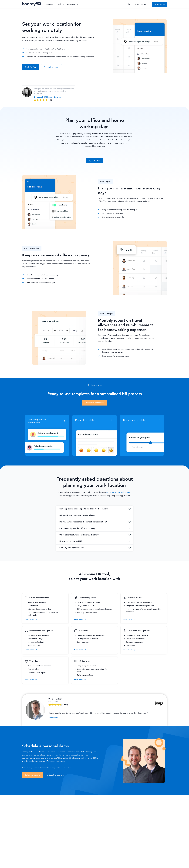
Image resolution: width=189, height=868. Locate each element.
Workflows (83, 631)
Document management (139, 631)
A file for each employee (37, 602)
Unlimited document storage (137, 635)
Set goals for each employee (39, 635)
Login (127, 4)
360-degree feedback (36, 642)
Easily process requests (86, 606)
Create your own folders (135, 639)
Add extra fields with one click (39, 609)
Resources (73, 4)
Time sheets (35, 661)
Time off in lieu (33, 669)
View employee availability (87, 612)
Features (50, 4)
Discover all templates (95, 403)
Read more (31, 619)
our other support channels (118, 492)
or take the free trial (55, 775)
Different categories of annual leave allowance (94, 609)
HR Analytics (84, 661)
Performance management (41, 631)
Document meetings (35, 639)
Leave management (87, 598)
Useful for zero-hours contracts (39, 666)
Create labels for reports (37, 673)
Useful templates (34, 645)
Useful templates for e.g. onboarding (91, 635)
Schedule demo (141, 4)
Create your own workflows (87, 639)
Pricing (61, 4)
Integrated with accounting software (140, 606)
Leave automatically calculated (88, 602)
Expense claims (135, 598)
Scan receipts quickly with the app (139, 602)
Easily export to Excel (85, 675)
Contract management (135, 642)
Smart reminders (83, 642)
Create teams (33, 606)
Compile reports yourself (86, 666)
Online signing (132, 645)
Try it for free (159, 4)
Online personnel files (39, 598)
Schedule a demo (51, 67)
